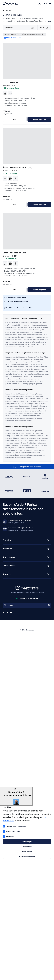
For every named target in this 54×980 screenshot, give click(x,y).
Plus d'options (27, 851)
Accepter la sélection (27, 856)
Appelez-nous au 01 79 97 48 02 (20, 520)
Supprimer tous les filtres (12, 38)
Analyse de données (11, 831)
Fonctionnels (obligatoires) (14, 826)
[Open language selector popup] (27, 605)
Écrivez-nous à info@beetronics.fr (21, 528)
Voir (15, 119)
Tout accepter (27, 842)
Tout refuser (27, 847)
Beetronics (19, 587)
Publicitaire (8, 836)
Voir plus (48, 21)
